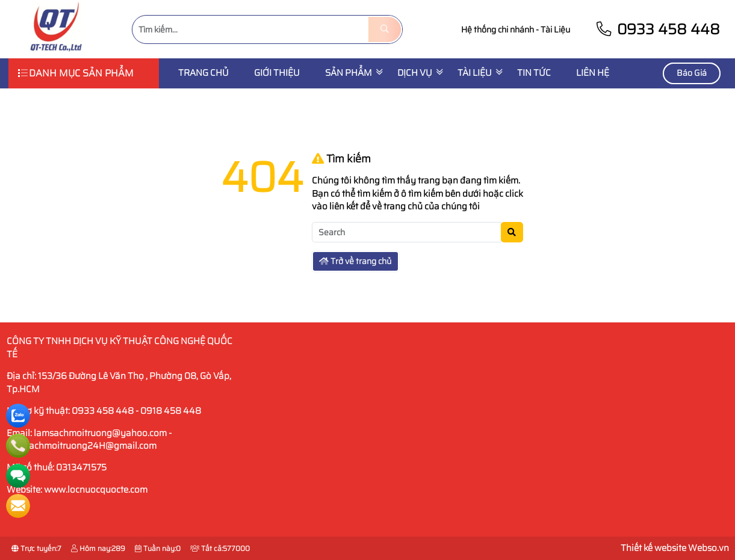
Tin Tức (534, 73)
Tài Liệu (555, 29)
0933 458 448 (657, 29)
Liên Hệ (593, 73)
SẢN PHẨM (349, 73)
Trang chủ (203, 73)
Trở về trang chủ (355, 261)
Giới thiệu (277, 73)
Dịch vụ (415, 73)
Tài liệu (475, 73)
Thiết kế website (653, 548)
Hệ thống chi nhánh (498, 29)
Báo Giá (692, 73)
